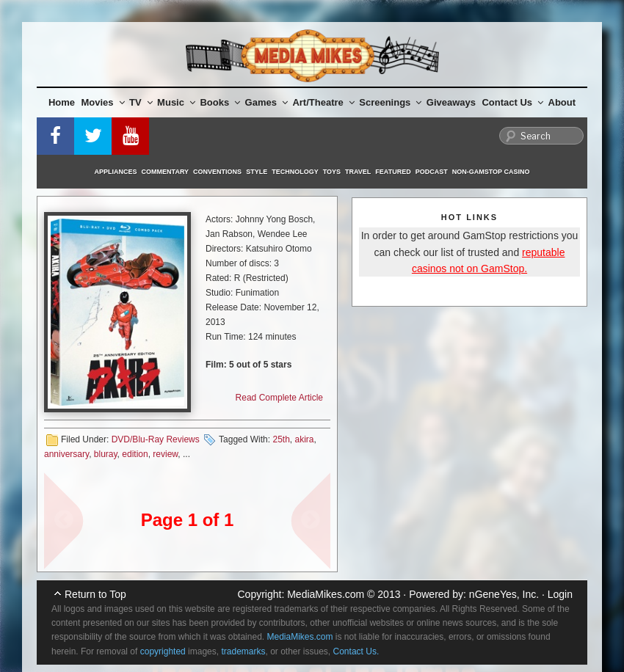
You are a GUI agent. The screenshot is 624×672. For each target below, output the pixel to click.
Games (266, 102)
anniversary (66, 454)
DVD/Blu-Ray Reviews (156, 439)
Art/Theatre (323, 102)
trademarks (243, 651)
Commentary (166, 172)
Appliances (116, 172)
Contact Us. (356, 651)
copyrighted (163, 651)
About (562, 102)
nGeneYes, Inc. (504, 594)
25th (281, 439)
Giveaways (451, 102)
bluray (106, 454)
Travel (358, 172)
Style (257, 172)
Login (560, 594)
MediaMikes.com (326, 594)
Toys (332, 172)
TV (141, 102)
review (165, 454)
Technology (295, 172)
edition (135, 454)
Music (176, 102)
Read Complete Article (279, 398)
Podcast (432, 172)
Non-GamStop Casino (491, 172)
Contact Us (512, 102)
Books (220, 102)
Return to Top (95, 594)
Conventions (217, 172)
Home (62, 102)
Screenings (390, 102)
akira (304, 439)
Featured (393, 172)
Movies (103, 102)
